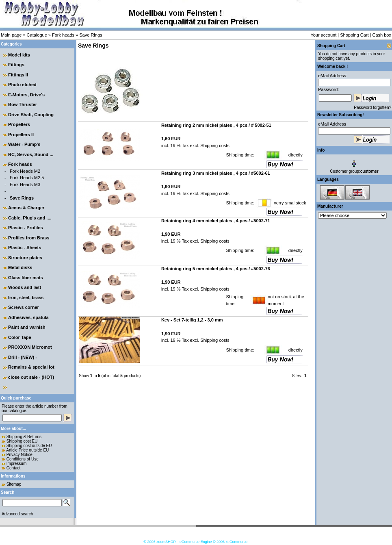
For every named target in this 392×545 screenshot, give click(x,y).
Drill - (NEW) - (23, 357)
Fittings (16, 65)
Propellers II (21, 135)
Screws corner (24, 307)
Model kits (19, 55)
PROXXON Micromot (30, 347)
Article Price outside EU (27, 450)
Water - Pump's (24, 144)
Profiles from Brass (29, 238)
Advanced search (17, 514)
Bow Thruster (23, 104)
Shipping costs (214, 145)
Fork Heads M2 (25, 171)
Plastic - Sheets (25, 248)
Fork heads (63, 35)
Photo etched (22, 85)
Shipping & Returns (24, 437)
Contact (13, 468)
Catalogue (37, 35)
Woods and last (25, 287)
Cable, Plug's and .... (30, 218)
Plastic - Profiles (26, 228)
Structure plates (25, 258)
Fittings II (18, 75)
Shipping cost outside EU (29, 446)
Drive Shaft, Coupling (31, 115)
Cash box (382, 35)
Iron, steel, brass (26, 297)
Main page (11, 35)
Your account (323, 35)
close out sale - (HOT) (31, 377)
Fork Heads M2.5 (27, 178)
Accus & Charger (26, 208)
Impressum (16, 464)
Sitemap (14, 484)
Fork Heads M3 (25, 185)
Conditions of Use (23, 459)
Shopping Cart (354, 35)
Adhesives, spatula (28, 317)
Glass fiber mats (26, 278)
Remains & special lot (31, 367)
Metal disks (20, 267)
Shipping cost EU (22, 441)
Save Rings (91, 35)
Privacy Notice (19, 455)
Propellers (19, 124)
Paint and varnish (27, 327)
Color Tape (20, 337)
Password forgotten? (373, 107)
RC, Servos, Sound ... (31, 154)
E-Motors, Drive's (26, 95)
